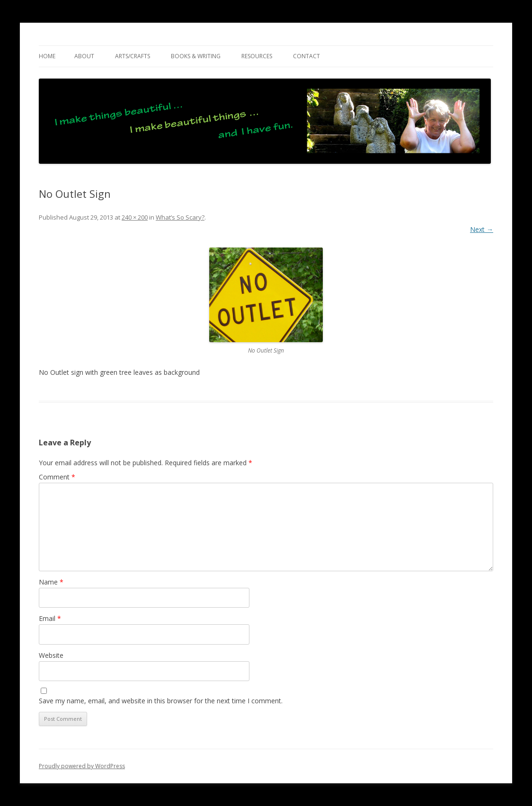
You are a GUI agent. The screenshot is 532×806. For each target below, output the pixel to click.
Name (51, 582)
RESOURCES (257, 56)
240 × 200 (135, 217)
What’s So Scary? (180, 217)
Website (51, 655)
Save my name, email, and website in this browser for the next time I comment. (161, 701)
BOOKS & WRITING (196, 56)
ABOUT (84, 56)
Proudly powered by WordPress (82, 766)
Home (47, 56)
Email (50, 618)
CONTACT (306, 56)
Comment (57, 477)
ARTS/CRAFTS (133, 56)
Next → (482, 229)
